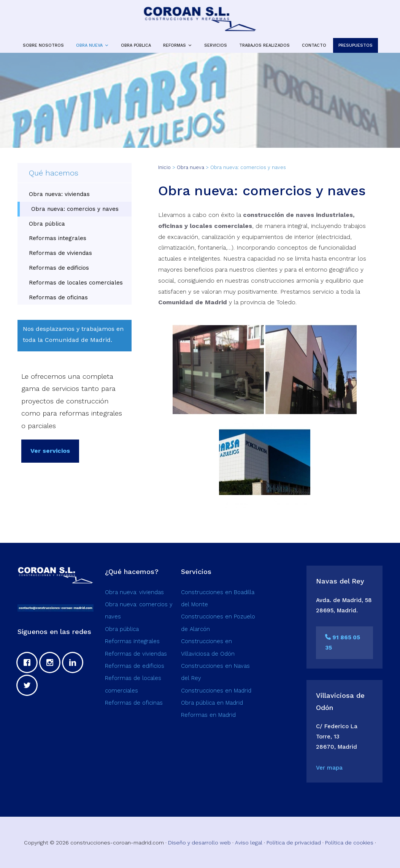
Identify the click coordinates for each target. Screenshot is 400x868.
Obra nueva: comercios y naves (75, 209)
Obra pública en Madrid (212, 703)
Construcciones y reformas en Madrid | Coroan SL (200, 19)
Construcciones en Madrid (216, 691)
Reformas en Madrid (208, 715)
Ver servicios (50, 451)
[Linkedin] (75, 662)
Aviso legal (249, 843)
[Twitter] (29, 685)
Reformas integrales (58, 238)
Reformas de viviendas (60, 253)
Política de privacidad (294, 843)
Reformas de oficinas (58, 297)
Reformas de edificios (59, 268)
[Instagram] (52, 662)
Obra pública (47, 224)
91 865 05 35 (343, 643)
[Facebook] (29, 662)
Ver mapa (329, 768)
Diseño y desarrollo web (199, 843)
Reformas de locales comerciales (76, 283)
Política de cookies (349, 843)
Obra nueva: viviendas (59, 194)
